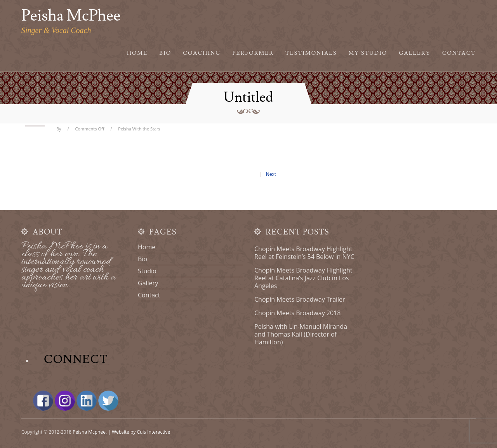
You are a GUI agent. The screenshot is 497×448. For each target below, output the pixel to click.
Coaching (202, 53)
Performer (253, 53)
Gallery (414, 53)
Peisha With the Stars (139, 129)
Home (137, 53)
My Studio (368, 53)
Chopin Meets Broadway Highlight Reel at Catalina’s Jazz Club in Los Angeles (303, 278)
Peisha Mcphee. (90, 432)
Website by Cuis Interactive (141, 432)
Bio (165, 53)
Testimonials (311, 53)
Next (271, 174)
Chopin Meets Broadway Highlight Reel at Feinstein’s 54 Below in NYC (304, 253)
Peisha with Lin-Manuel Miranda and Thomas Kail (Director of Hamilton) (301, 334)
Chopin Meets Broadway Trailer (300, 299)
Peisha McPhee (71, 16)
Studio (147, 271)
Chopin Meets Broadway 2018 (297, 313)
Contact (459, 53)
